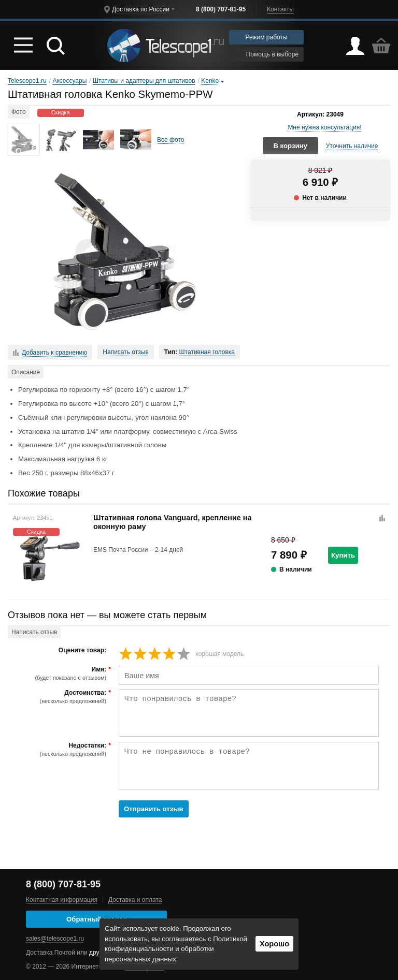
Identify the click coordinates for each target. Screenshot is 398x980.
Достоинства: (58, 697)
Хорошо (274, 944)
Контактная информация (62, 900)
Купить (343, 555)
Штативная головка (207, 352)
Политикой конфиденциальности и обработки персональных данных (176, 949)
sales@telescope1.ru (55, 939)
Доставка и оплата (135, 900)
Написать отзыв (125, 352)
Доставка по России (141, 9)
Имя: (58, 674)
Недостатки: (58, 750)
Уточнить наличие (352, 146)
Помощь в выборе (266, 54)
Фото (19, 112)
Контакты (280, 9)
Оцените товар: (82, 650)
